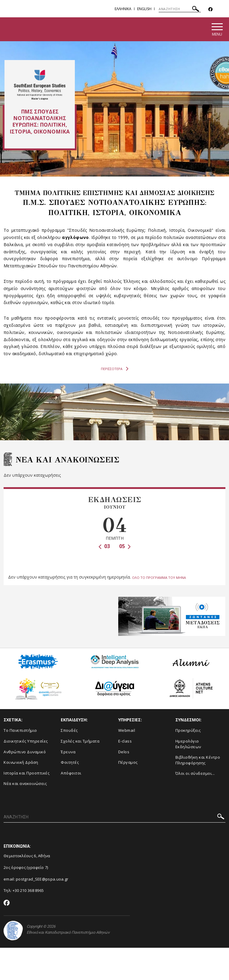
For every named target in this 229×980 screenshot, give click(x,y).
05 (125, 547)
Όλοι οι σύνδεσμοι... (195, 774)
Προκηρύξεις (188, 731)
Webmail (127, 731)
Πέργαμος (128, 763)
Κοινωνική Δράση (21, 763)
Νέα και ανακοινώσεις (25, 784)
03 (104, 547)
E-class (125, 741)
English (144, 9)
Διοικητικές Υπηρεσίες (26, 741)
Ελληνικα (123, 9)
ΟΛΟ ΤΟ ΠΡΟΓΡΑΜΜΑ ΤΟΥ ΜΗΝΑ (159, 578)
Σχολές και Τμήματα (80, 741)
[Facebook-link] (210, 9)
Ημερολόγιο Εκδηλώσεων (188, 744)
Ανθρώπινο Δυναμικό (25, 752)
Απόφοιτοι (71, 773)
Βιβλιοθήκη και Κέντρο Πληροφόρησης (198, 760)
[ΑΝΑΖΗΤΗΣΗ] (180, 9)
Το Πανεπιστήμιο (20, 731)
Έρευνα (68, 752)
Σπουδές (69, 731)
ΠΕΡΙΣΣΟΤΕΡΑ (115, 370)
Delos (124, 752)
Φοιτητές (70, 763)
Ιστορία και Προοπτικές (26, 773)
